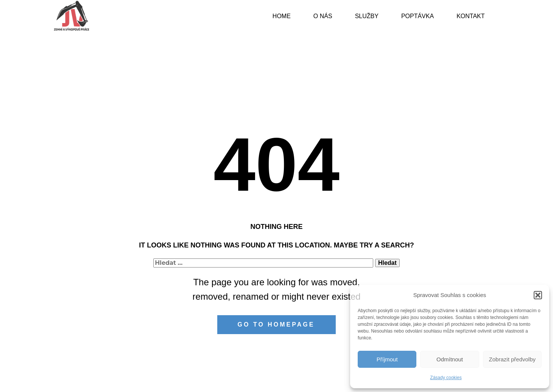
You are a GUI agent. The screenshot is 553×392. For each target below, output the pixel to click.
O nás (323, 16)
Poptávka (417, 16)
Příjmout (387, 359)
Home (282, 16)
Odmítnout (450, 359)
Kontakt (470, 16)
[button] (538, 295)
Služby (367, 16)
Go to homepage (276, 324)
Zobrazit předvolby (512, 359)
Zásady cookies (446, 378)
